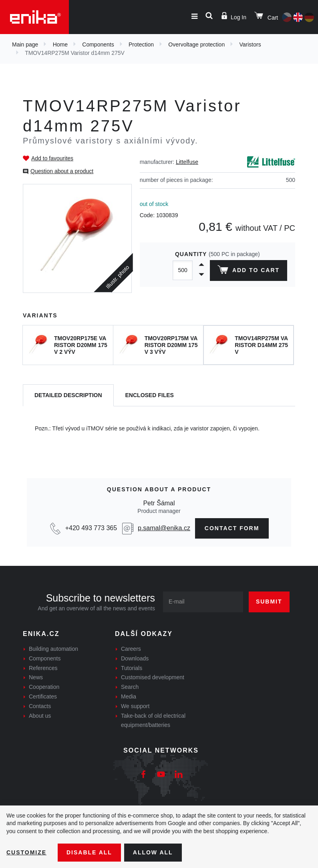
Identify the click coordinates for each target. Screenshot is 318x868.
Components (98, 44)
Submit (269, 602)
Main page (25, 44)
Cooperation (44, 687)
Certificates (43, 696)
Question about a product (62, 171)
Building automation (53, 649)
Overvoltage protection (196, 44)
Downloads (135, 658)
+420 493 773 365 (91, 528)
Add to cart (249, 271)
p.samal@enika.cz (164, 528)
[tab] (68, 395)
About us (40, 716)
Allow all (153, 852)
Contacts (40, 706)
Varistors (250, 44)
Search (130, 687)
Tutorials (132, 668)
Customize (26, 852)
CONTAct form (232, 528)
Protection (141, 44)
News (36, 677)
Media (129, 696)
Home (60, 44)
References (43, 668)
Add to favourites (52, 158)
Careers (131, 649)
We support (135, 706)
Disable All (89, 852)
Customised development (153, 677)
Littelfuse (187, 162)
